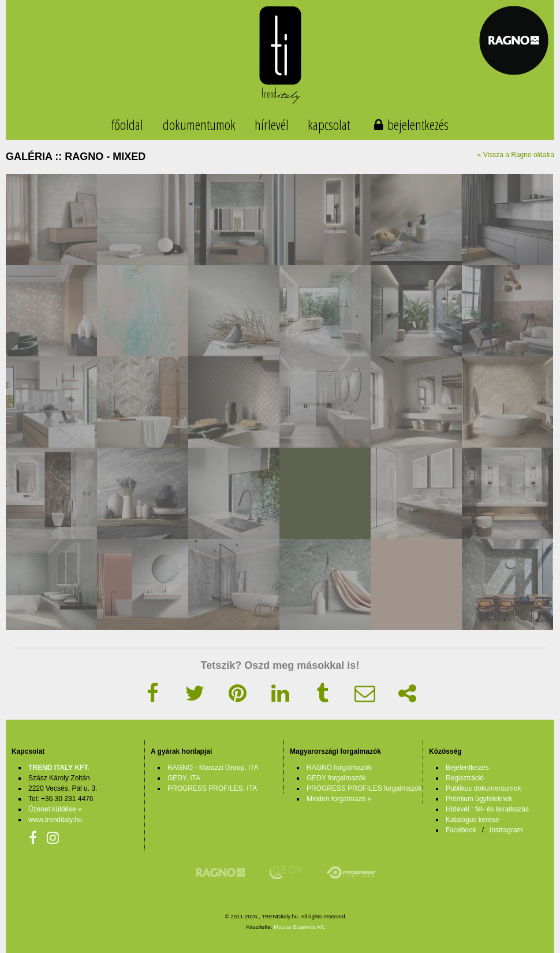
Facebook (461, 830)
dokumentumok (199, 124)
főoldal (127, 124)
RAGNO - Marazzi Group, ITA (213, 768)
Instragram (506, 830)
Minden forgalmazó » (339, 799)
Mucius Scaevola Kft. (300, 927)
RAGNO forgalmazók (339, 768)
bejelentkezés (418, 124)
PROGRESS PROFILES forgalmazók (364, 788)
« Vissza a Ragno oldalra (516, 155)
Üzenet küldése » (55, 809)
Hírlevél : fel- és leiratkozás (487, 809)
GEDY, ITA (184, 778)
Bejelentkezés (467, 768)
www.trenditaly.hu (55, 820)
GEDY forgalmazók (336, 778)
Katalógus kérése (473, 820)
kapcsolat (329, 124)
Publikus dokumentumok (484, 788)
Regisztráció (465, 778)
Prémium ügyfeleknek (479, 799)
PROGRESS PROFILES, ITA (212, 788)
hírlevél (272, 124)
